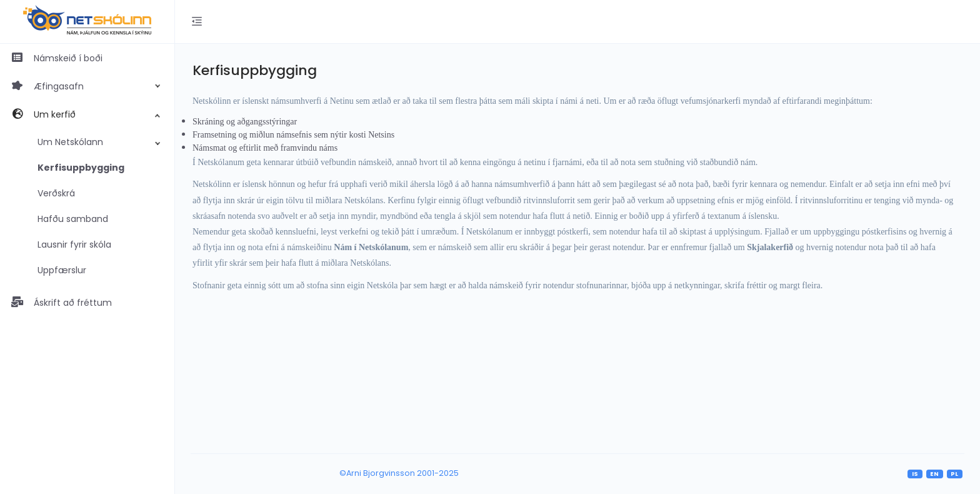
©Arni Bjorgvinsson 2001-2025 (399, 473)
